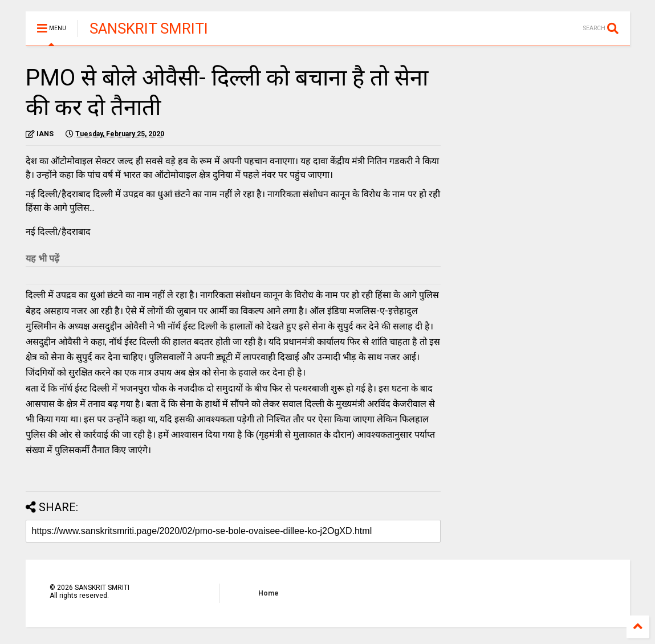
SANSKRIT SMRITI (149, 28)
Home (268, 593)
